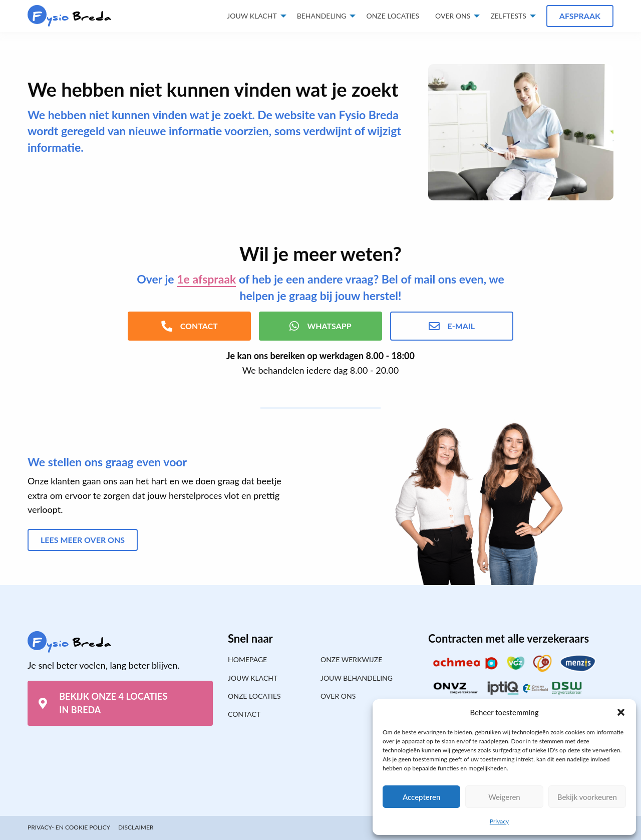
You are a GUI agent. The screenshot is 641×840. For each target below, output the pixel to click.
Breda (70, 17)
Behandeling (322, 16)
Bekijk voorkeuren (587, 797)
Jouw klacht (252, 16)
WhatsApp (320, 326)
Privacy (499, 821)
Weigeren (504, 797)
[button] (621, 712)
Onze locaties (393, 16)
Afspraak (580, 16)
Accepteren (421, 797)
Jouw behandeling (357, 678)
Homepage (247, 659)
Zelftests (508, 16)
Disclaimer (136, 827)
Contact (244, 714)
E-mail (452, 326)
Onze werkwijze (351, 659)
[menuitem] (393, 16)
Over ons (453, 16)
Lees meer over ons (83, 540)
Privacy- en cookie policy (69, 827)
